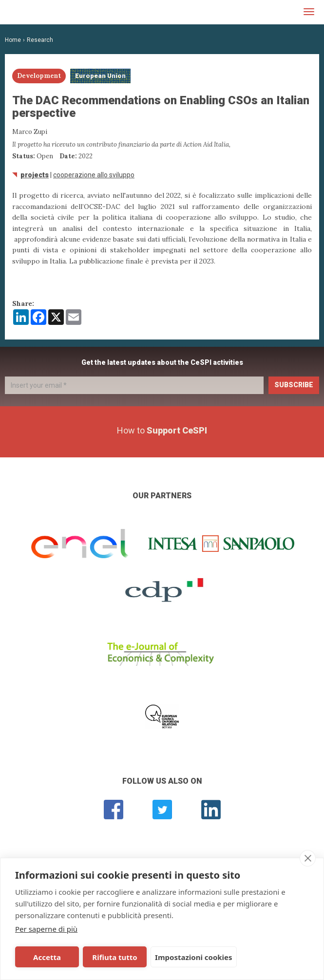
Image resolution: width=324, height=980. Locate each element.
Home (13, 40)
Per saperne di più (46, 929)
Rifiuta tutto (110, 957)
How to (162, 430)
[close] (308, 858)
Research (40, 40)
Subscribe (294, 385)
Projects (35, 175)
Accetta (46, 957)
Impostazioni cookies (187, 957)
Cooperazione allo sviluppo (94, 175)
